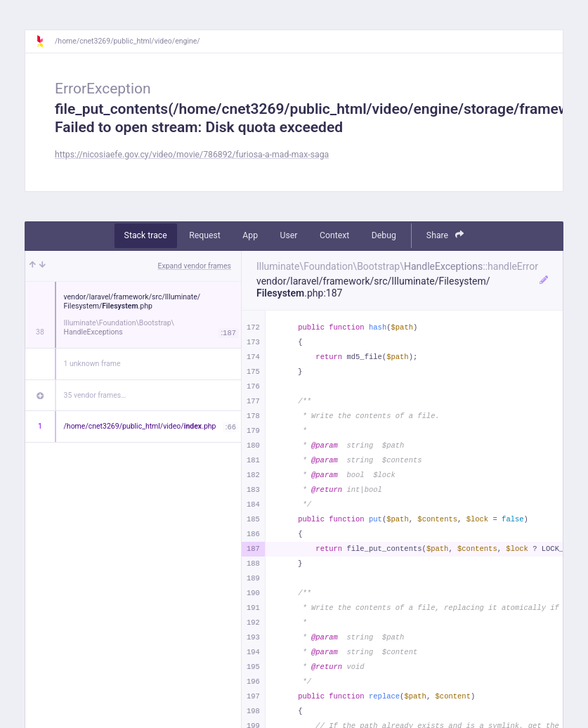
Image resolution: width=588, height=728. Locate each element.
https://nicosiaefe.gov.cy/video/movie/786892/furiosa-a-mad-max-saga (192, 155)
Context (334, 235)
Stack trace (146, 235)
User (289, 235)
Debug (384, 235)
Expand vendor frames (195, 266)
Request (205, 235)
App (250, 235)
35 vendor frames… (95, 395)
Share (445, 235)
